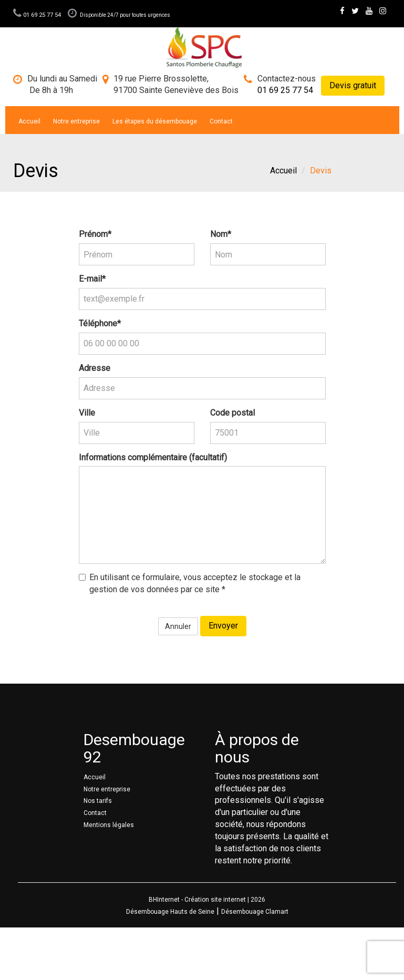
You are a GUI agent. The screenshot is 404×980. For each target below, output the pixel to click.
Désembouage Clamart (255, 912)
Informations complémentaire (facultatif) (153, 457)
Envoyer (223, 626)
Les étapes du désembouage (155, 121)
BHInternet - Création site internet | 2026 (207, 900)
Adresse (95, 368)
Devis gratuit (353, 85)
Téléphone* (100, 323)
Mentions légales (109, 825)
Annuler (178, 626)
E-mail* (92, 279)
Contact (221, 121)
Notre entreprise (76, 121)
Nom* (221, 234)
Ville (87, 413)
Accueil (29, 121)
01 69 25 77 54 (38, 15)
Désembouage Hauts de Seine (170, 912)
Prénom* (95, 234)
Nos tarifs (98, 801)
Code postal (232, 413)
